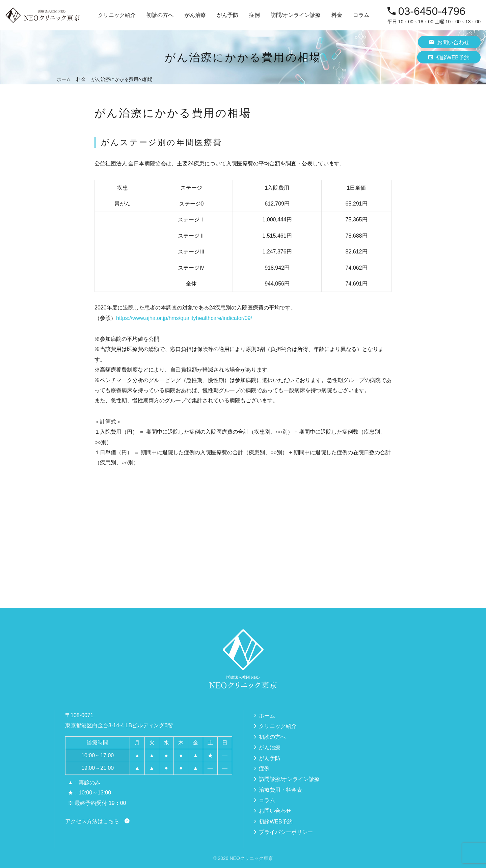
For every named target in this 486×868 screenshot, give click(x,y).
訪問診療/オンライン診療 (289, 779)
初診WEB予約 (449, 57)
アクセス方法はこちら (92, 821)
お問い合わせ (449, 42)
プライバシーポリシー (286, 832)
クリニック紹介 (278, 726)
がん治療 (270, 747)
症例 (254, 15)
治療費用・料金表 (280, 790)
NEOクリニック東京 (251, 858)
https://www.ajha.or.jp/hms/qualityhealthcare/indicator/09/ (184, 318)
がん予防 (270, 758)
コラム (361, 15)
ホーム (267, 716)
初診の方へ (160, 15)
